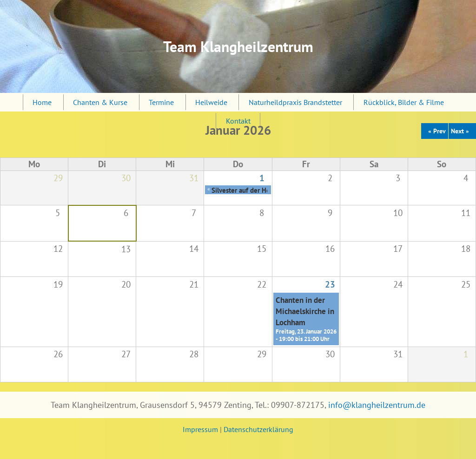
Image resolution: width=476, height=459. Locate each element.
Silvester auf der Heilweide (252, 190)
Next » (460, 131)
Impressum (200, 429)
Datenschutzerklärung (258, 429)
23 (330, 284)
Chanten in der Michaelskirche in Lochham (305, 311)
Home (42, 102)
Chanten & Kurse (100, 102)
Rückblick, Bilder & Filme (404, 102)
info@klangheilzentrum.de (377, 405)
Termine (161, 102)
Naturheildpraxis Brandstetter (295, 102)
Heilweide (211, 102)
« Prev (437, 131)
